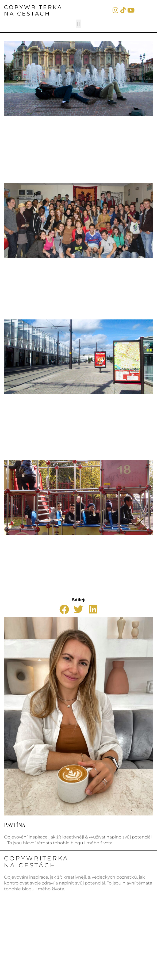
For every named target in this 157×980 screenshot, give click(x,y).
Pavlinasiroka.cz (22, 930)
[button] (78, 24)
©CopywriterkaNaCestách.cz (55, 954)
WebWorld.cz (140, 970)
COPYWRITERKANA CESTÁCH (33, 10)
